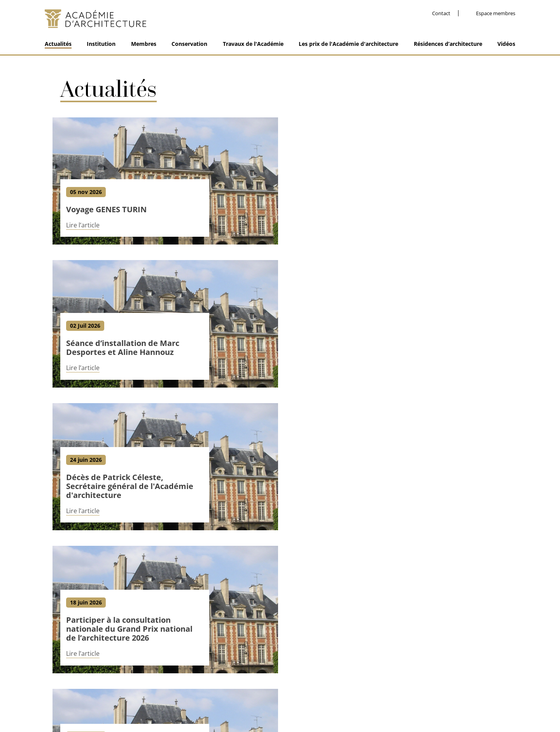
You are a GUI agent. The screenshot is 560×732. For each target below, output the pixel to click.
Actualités (58, 44)
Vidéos (506, 44)
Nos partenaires (294, 701)
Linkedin (424, 668)
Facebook (408, 668)
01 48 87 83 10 (73, 671)
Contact (441, 13)
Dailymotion (482, 668)
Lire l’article (83, 226)
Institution (101, 44)
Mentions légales (248, 701)
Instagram (443, 668)
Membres (144, 44)
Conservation (189, 44)
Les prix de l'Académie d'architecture (348, 44)
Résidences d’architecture (448, 44)
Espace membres (496, 13)
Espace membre (339, 701)
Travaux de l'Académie (253, 44)
